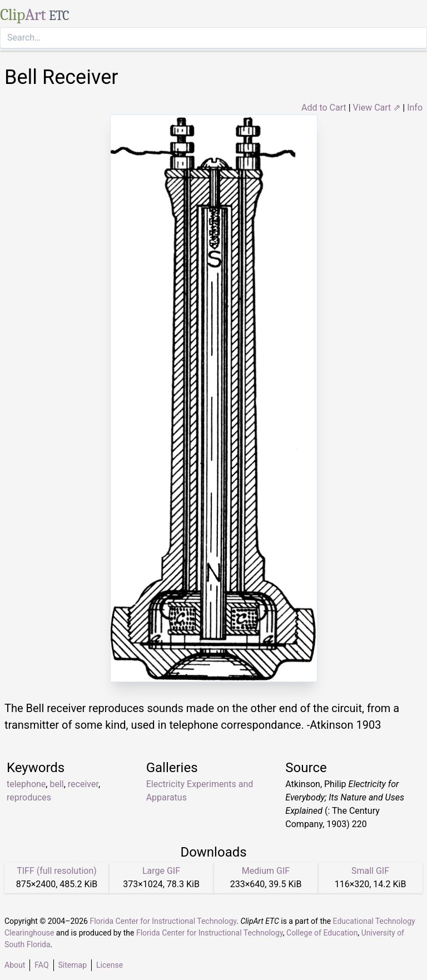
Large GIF (161, 871)
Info (415, 108)
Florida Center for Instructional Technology (163, 921)
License (110, 965)
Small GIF (370, 871)
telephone (26, 784)
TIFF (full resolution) (57, 871)
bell (56, 784)
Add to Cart (324, 108)
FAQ (41, 965)
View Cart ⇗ (377, 108)
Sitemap (73, 965)
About (15, 965)
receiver (83, 784)
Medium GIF (266, 871)
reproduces (29, 797)
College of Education (322, 933)
